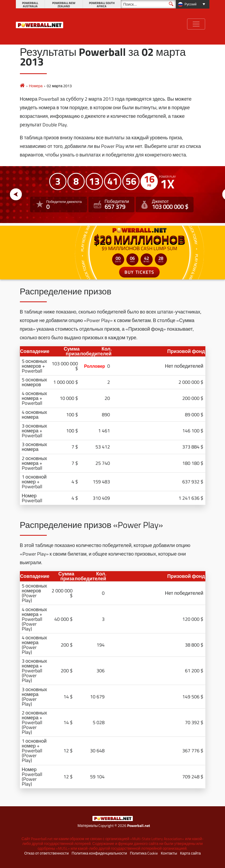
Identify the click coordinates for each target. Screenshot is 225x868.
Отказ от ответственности (46, 853)
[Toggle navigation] (196, 24)
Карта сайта (190, 853)
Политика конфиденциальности (99, 853)
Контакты (169, 853)
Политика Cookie (144, 853)
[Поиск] (148, 4)
